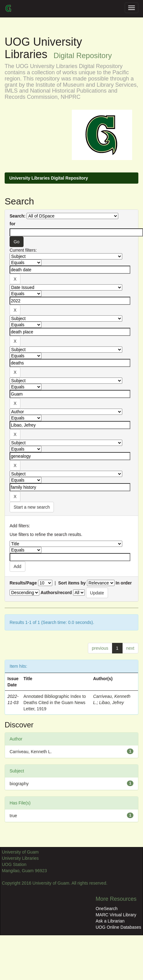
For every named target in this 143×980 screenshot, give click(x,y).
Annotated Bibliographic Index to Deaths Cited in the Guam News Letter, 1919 (55, 703)
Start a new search (32, 507)
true (13, 816)
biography (19, 784)
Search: (17, 216)
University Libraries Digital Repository (49, 178)
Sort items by (72, 583)
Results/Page (23, 583)
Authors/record (56, 593)
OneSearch (107, 909)
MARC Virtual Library (116, 915)
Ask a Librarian (110, 921)
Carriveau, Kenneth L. (31, 752)
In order (124, 583)
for (13, 224)
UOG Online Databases (118, 927)
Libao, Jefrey (111, 703)
